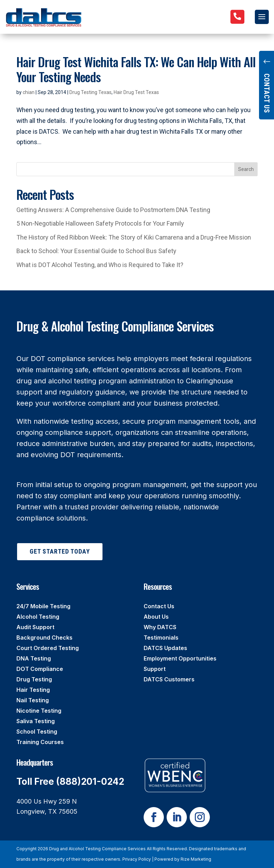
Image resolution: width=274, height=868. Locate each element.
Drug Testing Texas (90, 92)
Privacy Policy (137, 859)
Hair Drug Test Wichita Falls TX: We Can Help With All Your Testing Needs (136, 69)
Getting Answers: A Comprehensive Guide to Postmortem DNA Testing (113, 210)
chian (29, 92)
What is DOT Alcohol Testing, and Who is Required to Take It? (100, 265)
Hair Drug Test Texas (136, 92)
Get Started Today (60, 551)
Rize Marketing (196, 859)
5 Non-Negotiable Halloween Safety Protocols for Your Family (100, 223)
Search (246, 169)
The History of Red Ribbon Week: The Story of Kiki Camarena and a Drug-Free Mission (134, 237)
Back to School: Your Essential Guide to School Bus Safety (96, 251)
